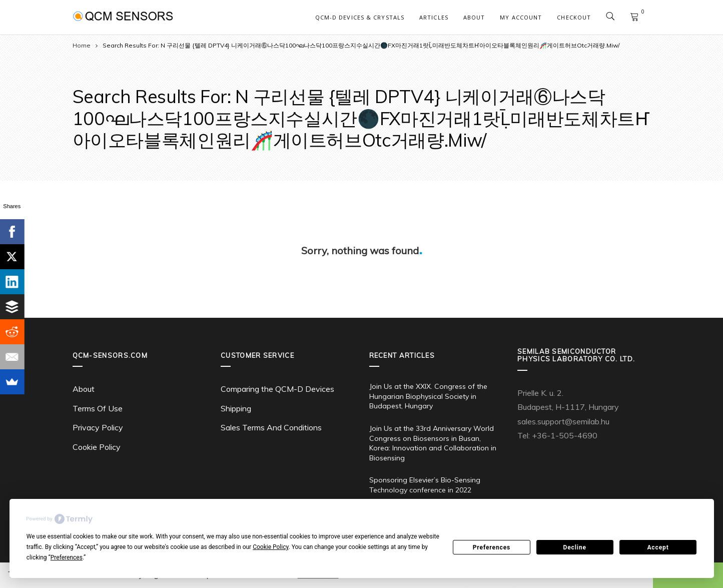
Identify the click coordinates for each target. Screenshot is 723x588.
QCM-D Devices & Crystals (360, 17)
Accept (658, 547)
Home (82, 45)
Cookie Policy (97, 447)
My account (521, 17)
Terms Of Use (98, 408)
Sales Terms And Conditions (271, 427)
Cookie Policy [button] (270, 547)
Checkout (574, 17)
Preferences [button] (67, 557)
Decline (575, 547)
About (474, 17)
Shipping (236, 408)
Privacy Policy (98, 427)
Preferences (492, 547)
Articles (434, 17)
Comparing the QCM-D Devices (277, 389)
